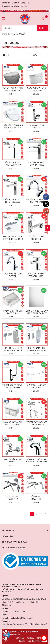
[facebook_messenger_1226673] (44, 638)
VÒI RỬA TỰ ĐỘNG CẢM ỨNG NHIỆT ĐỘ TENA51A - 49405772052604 (37, 462)
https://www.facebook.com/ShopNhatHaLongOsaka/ (24, 624)
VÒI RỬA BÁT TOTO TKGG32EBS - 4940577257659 (37, 239)
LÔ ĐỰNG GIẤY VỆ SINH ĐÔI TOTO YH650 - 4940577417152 (13, 425)
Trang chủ (6, 3)
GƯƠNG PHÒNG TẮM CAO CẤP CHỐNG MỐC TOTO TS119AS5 (37, 313)
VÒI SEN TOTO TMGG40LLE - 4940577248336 (37, 499)
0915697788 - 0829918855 (13, 612)
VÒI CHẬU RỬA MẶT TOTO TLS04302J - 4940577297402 (37, 276)
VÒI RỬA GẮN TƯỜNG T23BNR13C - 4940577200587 (13, 462)
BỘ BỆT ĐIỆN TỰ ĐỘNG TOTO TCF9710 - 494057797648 (37, 91)
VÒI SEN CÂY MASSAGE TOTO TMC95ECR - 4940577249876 (37, 425)
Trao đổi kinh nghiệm (11, 6)
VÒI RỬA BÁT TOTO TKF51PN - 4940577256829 (13, 276)
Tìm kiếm (43, 28)
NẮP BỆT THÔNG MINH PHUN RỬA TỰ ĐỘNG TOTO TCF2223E (13, 128)
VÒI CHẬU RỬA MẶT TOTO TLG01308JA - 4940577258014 (13, 165)
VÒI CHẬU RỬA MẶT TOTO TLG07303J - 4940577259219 (13, 202)
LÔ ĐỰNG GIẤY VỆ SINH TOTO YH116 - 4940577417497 (13, 313)
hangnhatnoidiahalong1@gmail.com (17, 618)
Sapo (17, 635)
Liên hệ (24, 6)
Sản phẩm (25, 3)
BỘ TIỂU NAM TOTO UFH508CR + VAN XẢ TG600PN (13, 350)
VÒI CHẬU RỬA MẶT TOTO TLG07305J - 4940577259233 (37, 165)
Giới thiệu (16, 3)
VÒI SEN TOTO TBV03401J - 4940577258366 (13, 499)
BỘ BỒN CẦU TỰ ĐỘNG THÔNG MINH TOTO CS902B (13, 91)
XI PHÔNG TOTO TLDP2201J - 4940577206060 (37, 128)
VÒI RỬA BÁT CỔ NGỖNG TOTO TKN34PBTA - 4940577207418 (37, 202)
